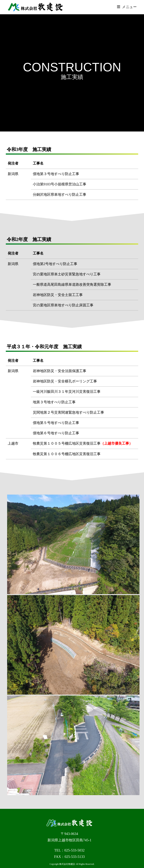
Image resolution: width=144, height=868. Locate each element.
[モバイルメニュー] (127, 7)
